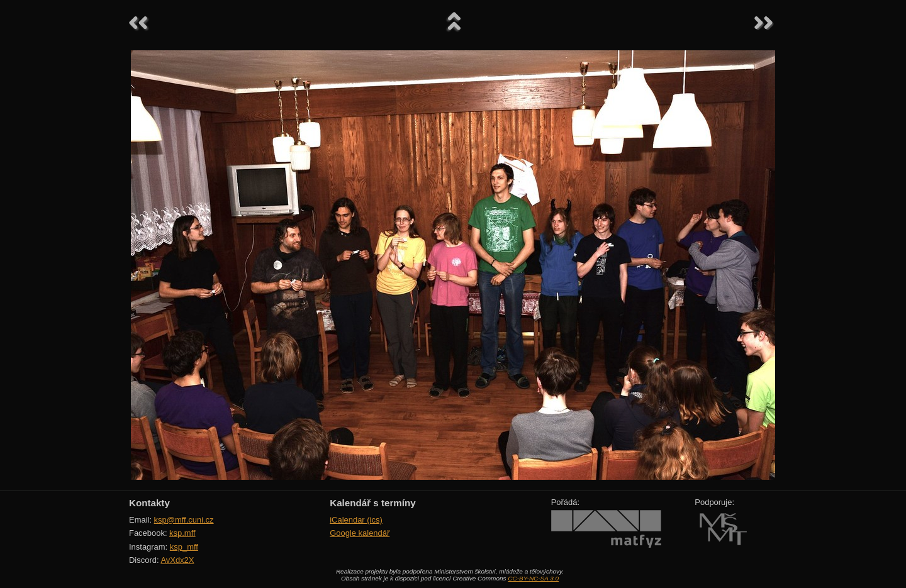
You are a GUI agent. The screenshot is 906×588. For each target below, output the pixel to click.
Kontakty (149, 503)
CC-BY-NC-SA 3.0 (533, 578)
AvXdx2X (177, 560)
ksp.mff (182, 533)
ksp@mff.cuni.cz (184, 520)
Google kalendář (360, 533)
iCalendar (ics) (356, 520)
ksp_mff (184, 547)
